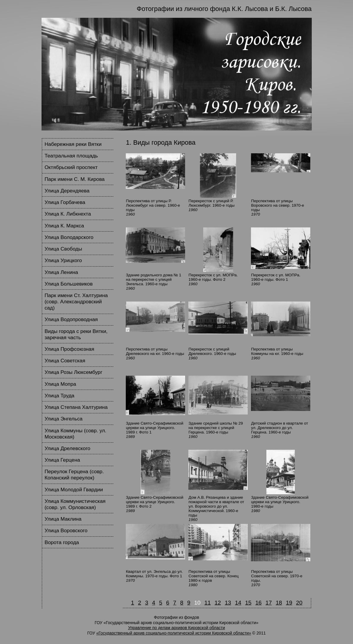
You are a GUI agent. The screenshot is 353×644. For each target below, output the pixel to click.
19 (289, 603)
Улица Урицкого (63, 260)
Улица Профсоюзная (69, 349)
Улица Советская (65, 361)
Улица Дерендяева (67, 191)
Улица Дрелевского (67, 448)
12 (218, 603)
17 (269, 603)
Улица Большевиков (69, 284)
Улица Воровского (66, 530)
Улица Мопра (60, 384)
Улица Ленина (61, 272)
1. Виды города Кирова (161, 142)
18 (279, 603)
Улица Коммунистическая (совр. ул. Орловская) (75, 504)
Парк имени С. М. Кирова (75, 179)
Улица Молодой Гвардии (74, 490)
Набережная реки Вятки (73, 144)
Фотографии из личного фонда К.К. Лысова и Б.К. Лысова (224, 9)
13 (228, 603)
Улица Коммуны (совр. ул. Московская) (75, 434)
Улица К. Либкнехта (68, 214)
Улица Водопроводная (71, 319)
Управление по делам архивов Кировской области (177, 628)
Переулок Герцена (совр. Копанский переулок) (74, 475)
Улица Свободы (63, 249)
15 (248, 603)
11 (207, 603)
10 (197, 603)
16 (259, 603)
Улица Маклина (63, 519)
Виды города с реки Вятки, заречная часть (76, 334)
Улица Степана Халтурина (76, 407)
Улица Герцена (62, 460)
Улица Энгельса (63, 419)
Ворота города (62, 542)
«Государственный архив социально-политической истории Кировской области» (174, 633)
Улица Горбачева (65, 202)
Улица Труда (59, 396)
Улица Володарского (69, 237)
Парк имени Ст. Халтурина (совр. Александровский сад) (76, 302)
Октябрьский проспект (71, 167)
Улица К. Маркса (64, 226)
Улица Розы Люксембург (73, 372)
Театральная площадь (71, 156)
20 (299, 603)
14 (238, 603)
